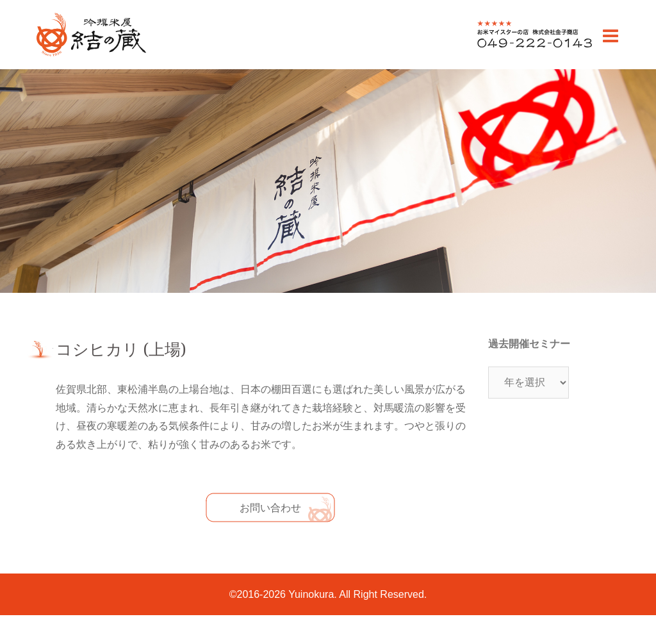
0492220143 (506, 47)
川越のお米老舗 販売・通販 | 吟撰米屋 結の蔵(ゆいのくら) (91, 55)
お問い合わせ (270, 508)
